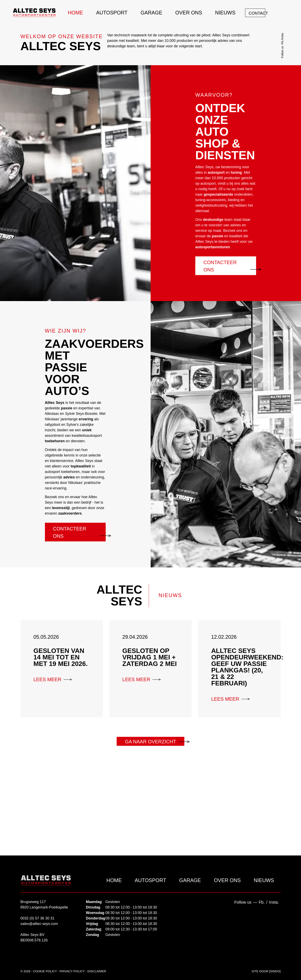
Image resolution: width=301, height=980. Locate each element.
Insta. (282, 36)
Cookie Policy (45, 971)
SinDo (275, 971)
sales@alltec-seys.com (39, 924)
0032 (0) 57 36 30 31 (37, 918)
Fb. (282, 42)
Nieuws (225, 13)
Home (76, 13)
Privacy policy (72, 971)
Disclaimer (97, 971)
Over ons (189, 13)
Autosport (112, 13)
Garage (151, 13)
